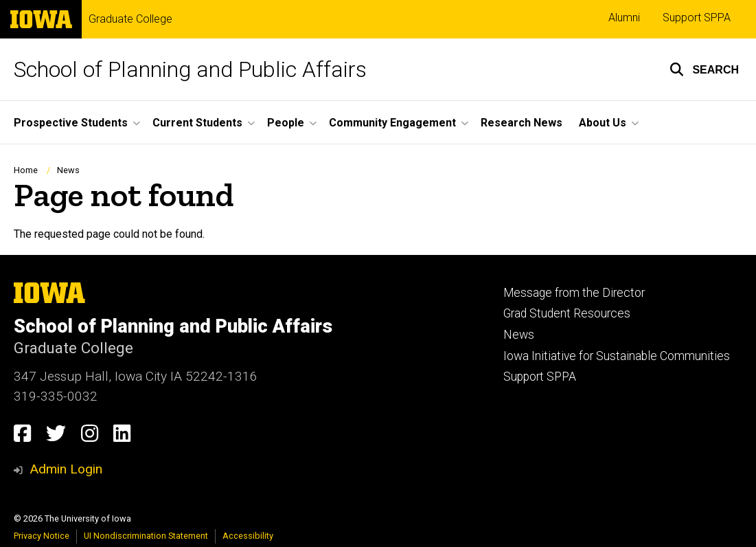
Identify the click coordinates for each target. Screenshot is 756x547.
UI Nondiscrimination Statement (146, 536)
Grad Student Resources (567, 313)
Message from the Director (574, 293)
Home (26, 170)
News (68, 170)
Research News (522, 123)
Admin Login (66, 469)
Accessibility (248, 536)
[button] (704, 69)
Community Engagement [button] (392, 123)
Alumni (624, 18)
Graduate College (130, 19)
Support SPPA (697, 18)
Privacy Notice (42, 536)
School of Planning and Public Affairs (190, 69)
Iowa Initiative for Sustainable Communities (617, 356)
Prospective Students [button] (71, 123)
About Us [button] (603, 123)
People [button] (286, 123)
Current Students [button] (197, 123)
